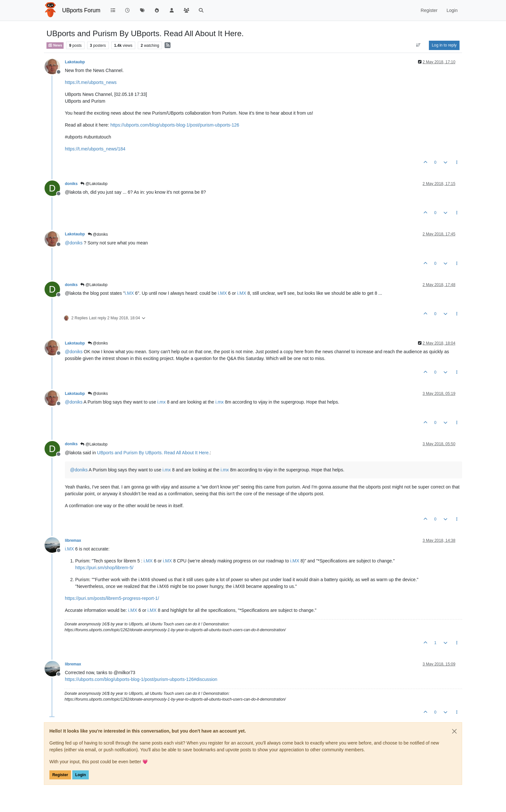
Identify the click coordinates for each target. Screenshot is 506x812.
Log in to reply (444, 45)
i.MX (129, 293)
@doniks (98, 234)
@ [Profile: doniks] (74, 243)
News (55, 45)
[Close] (454, 731)
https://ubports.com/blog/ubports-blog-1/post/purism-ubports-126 (175, 125)
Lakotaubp (75, 62)
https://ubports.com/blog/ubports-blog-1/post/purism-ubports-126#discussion (141, 679)
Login (81, 775)
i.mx (162, 402)
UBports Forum (81, 10)
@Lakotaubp (94, 184)
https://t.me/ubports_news (91, 82)
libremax (73, 540)
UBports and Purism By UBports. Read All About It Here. (153, 453)
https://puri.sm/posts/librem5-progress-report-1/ (112, 598)
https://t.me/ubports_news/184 (95, 149)
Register (60, 775)
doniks (71, 184)
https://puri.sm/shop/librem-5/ (104, 568)
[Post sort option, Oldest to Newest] (418, 45)
